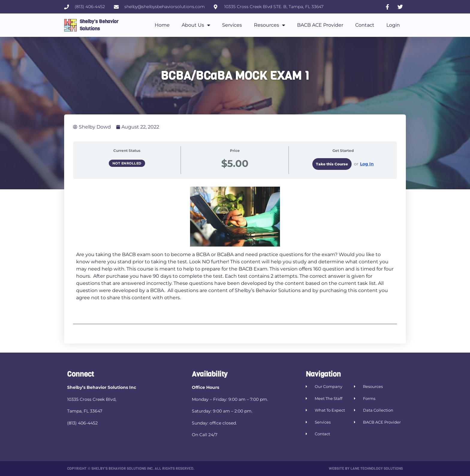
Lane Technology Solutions (377, 469)
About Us (196, 25)
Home (162, 25)
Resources (269, 25)
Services (232, 25)
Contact (365, 25)
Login (393, 25)
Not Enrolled (127, 163)
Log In (367, 164)
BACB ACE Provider (320, 25)
